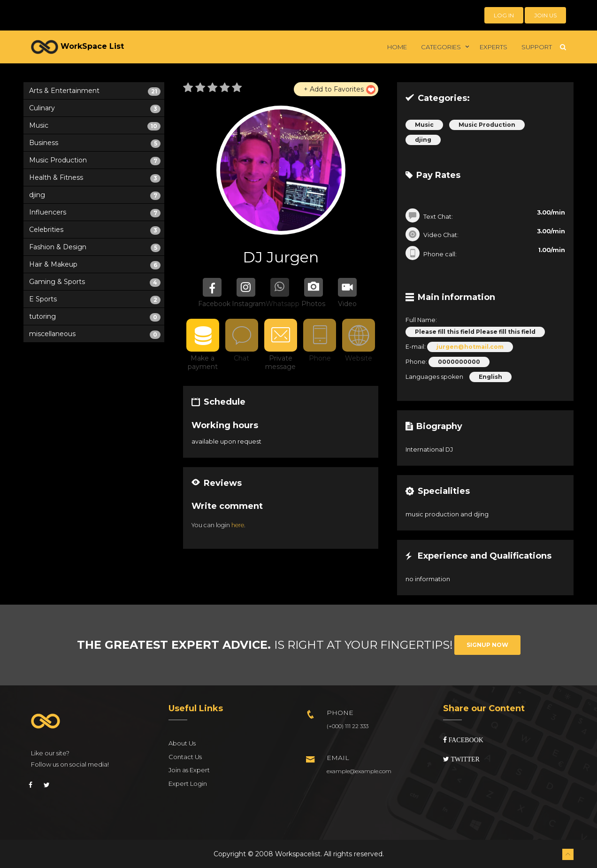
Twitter (464, 759)
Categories (441, 47)
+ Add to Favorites (334, 89)
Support (537, 47)
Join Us (545, 15)
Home (397, 47)
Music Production (487, 125)
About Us (182, 743)
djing (423, 140)
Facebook (465, 740)
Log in (504, 15)
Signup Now (487, 645)
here (238, 525)
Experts (494, 47)
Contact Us (185, 757)
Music (424, 125)
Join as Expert (189, 770)
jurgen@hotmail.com (470, 347)
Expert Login (188, 784)
